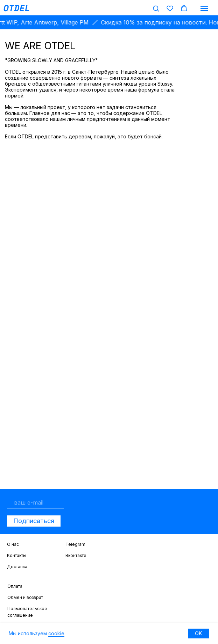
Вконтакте (76, 555)
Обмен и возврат (25, 597)
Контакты (17, 555)
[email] (35, 502)
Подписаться (34, 521)
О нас (13, 544)
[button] (156, 8)
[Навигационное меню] (204, 8)
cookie (56, 633)
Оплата (15, 586)
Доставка (17, 567)
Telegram (75, 544)
